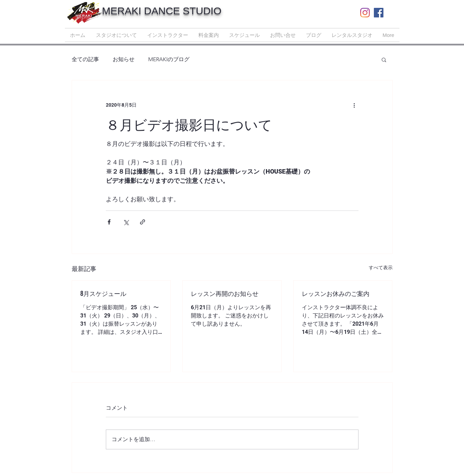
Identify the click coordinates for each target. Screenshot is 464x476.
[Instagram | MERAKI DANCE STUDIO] (365, 13)
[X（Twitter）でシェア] (126, 222)
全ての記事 (85, 59)
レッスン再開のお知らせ (225, 293)
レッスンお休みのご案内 (336, 293)
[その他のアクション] (354, 105)
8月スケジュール (103, 293)
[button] (384, 59)
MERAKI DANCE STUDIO (162, 11)
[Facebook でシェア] (109, 222)
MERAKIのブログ (169, 59)
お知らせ (124, 59)
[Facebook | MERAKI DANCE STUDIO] (379, 13)
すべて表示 (381, 268)
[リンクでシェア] (143, 222)
